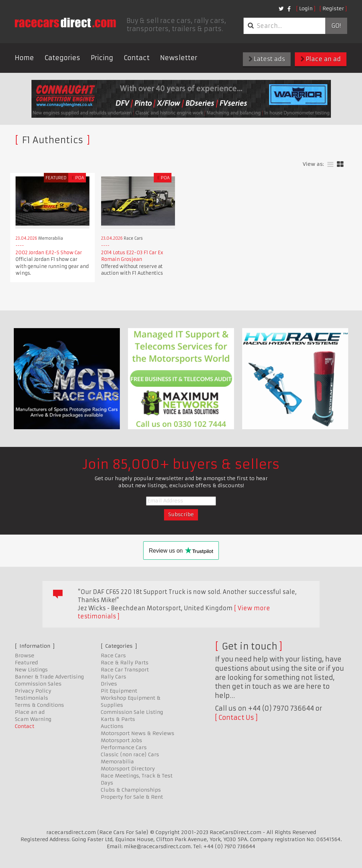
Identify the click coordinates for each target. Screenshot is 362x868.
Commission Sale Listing (132, 712)
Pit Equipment (119, 691)
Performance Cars (124, 747)
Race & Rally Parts (125, 663)
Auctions (112, 726)
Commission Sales (38, 684)
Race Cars (113, 656)
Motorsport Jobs (121, 740)
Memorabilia (117, 762)
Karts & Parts (118, 719)
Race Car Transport (125, 670)
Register (333, 8)
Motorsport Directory (128, 769)
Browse (25, 656)
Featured (26, 663)
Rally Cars (113, 677)
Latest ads (267, 59)
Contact (137, 58)
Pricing (102, 58)
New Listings (31, 670)
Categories (62, 58)
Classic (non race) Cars (130, 755)
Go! (336, 26)
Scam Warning (33, 719)
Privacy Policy (33, 691)
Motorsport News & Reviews (138, 733)
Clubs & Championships (131, 790)
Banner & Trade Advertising (49, 677)
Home (24, 58)
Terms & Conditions (39, 705)
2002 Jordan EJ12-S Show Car (49, 253)
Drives (109, 684)
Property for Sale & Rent (132, 797)
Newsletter (179, 58)
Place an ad (321, 59)
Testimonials (31, 698)
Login (306, 8)
